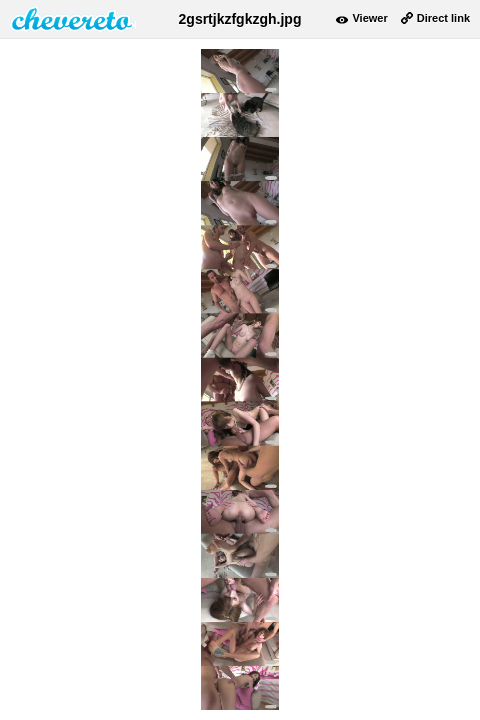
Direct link (443, 18)
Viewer (369, 18)
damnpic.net (73, 19)
